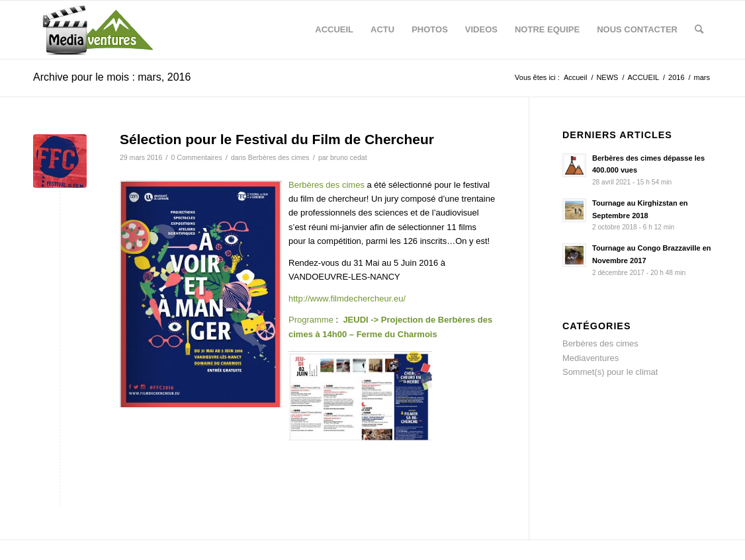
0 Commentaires (197, 157)
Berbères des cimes (279, 157)
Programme (311, 320)
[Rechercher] (699, 30)
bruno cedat (349, 157)
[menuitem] (334, 30)
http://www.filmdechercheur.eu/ (347, 299)
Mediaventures (591, 358)
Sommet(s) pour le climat (610, 372)
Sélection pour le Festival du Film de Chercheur (277, 139)
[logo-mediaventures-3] (97, 30)
